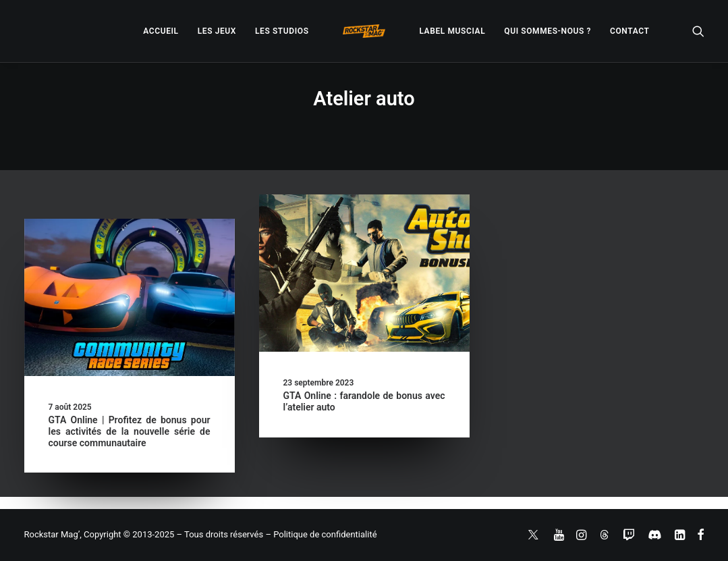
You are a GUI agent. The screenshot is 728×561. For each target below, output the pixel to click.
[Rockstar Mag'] (364, 31)
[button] (698, 31)
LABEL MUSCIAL (452, 31)
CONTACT (629, 31)
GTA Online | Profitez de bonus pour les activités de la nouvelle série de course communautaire (130, 431)
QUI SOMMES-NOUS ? (548, 31)
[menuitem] (161, 31)
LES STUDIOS (282, 31)
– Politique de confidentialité (321, 534)
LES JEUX (217, 31)
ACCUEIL (161, 31)
